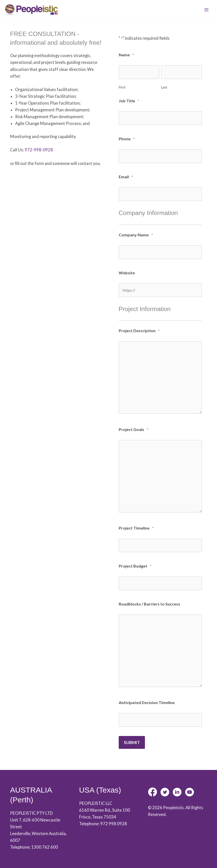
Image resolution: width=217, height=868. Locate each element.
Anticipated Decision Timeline (147, 698)
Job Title (129, 102)
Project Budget (135, 563)
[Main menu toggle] (206, 10)
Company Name (136, 234)
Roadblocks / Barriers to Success (149, 600)
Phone (127, 139)
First (122, 88)
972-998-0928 (39, 151)
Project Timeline (136, 525)
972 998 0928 (114, 819)
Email (126, 176)
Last (164, 88)
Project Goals (133, 427)
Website (127, 270)
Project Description (139, 328)
